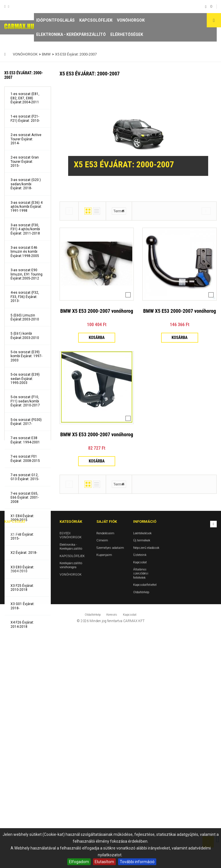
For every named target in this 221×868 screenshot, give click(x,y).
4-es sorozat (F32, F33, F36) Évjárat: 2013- (25, 297)
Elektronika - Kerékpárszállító (71, 34)
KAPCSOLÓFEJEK (96, 20)
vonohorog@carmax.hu (32, 809)
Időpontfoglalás (55, 20)
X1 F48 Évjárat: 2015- (22, 536)
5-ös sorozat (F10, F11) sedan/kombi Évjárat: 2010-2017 (25, 401)
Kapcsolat (140, 800)
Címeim (102, 778)
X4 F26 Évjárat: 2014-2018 (22, 624)
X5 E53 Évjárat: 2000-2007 (22, 661)
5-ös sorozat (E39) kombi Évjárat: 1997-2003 (26, 356)
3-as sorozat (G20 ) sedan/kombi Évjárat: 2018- (26, 184)
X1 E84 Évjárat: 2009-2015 (22, 518)
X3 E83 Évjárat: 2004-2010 (22, 569)
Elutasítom (104, 862)
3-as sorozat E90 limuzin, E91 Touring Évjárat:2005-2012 (27, 274)
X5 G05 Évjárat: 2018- (23, 680)
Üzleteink (140, 793)
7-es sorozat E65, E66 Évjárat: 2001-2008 (25, 498)
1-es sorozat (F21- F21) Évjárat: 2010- (25, 118)
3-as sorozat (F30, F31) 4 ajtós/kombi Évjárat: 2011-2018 (25, 229)
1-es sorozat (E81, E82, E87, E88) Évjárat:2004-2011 (25, 98)
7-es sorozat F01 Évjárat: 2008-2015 (25, 458)
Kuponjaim (104, 793)
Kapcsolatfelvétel (145, 823)
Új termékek (142, 778)
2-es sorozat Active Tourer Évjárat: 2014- (26, 139)
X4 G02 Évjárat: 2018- (23, 643)
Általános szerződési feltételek (141, 811)
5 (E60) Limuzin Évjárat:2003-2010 (25, 317)
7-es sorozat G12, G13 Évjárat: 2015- (25, 477)
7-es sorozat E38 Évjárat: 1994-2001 (25, 440)
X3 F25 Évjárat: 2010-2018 (22, 588)
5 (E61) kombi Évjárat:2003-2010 (25, 336)
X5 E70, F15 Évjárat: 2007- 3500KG (26, 698)
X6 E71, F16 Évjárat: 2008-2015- (26, 717)
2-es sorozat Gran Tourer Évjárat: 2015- (25, 162)
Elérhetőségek (127, 34)
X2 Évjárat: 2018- (24, 553)
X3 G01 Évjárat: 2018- (23, 606)
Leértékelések (142, 771)
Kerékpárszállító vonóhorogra (71, 803)
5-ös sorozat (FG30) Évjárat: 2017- (26, 422)
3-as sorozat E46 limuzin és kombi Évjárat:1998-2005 (25, 252)
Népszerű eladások (146, 785)
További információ (137, 862)
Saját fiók (107, 759)
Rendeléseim (105, 771)
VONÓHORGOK (131, 20)
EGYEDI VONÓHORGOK (71, 773)
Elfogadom (79, 862)
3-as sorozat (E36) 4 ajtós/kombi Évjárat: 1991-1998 (27, 207)
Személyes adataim (110, 785)
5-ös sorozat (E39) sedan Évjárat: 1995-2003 (25, 379)
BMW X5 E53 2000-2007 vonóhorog (97, 311)
